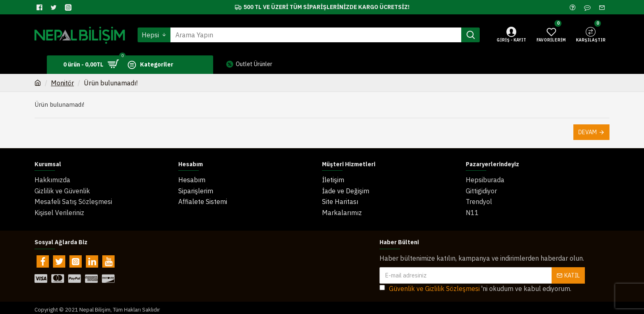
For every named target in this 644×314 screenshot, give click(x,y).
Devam (588, 132)
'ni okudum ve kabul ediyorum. (475, 285)
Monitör (62, 83)
